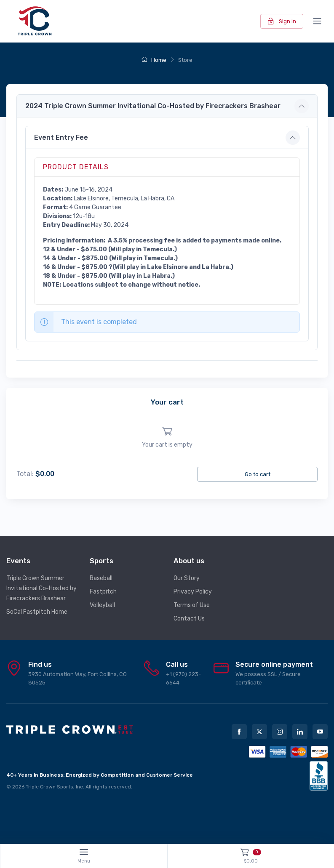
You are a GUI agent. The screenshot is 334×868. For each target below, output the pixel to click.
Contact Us (189, 619)
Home (154, 60)
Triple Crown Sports (49, 787)
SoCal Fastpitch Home (37, 612)
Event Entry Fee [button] (61, 137)
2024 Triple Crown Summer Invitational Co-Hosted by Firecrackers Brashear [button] (153, 106)
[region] (167, 438)
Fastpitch (103, 592)
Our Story (187, 578)
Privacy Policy (193, 592)
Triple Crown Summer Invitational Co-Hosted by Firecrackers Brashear (41, 588)
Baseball (101, 578)
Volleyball (102, 605)
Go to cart (258, 474)
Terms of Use (192, 605)
